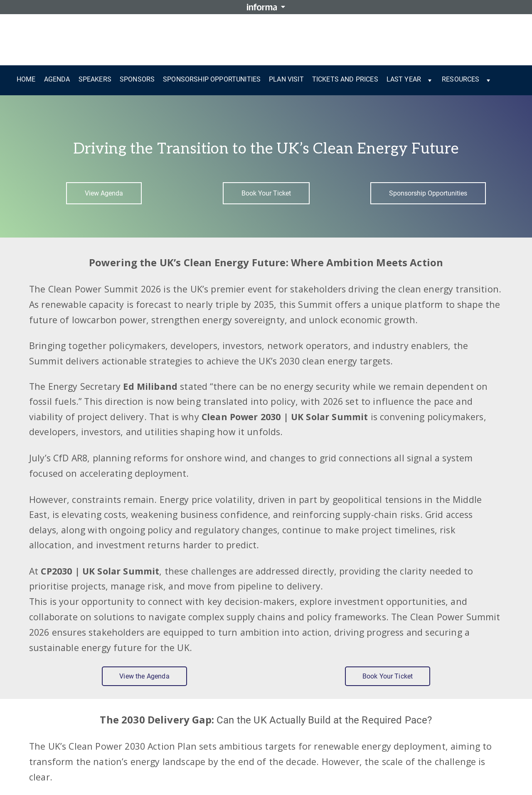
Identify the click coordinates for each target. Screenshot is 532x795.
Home (26, 79)
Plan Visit (286, 79)
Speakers (95, 79)
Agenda (57, 79)
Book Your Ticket (266, 193)
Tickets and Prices (345, 79)
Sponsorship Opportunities (212, 79)
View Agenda (104, 193)
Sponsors (137, 79)
